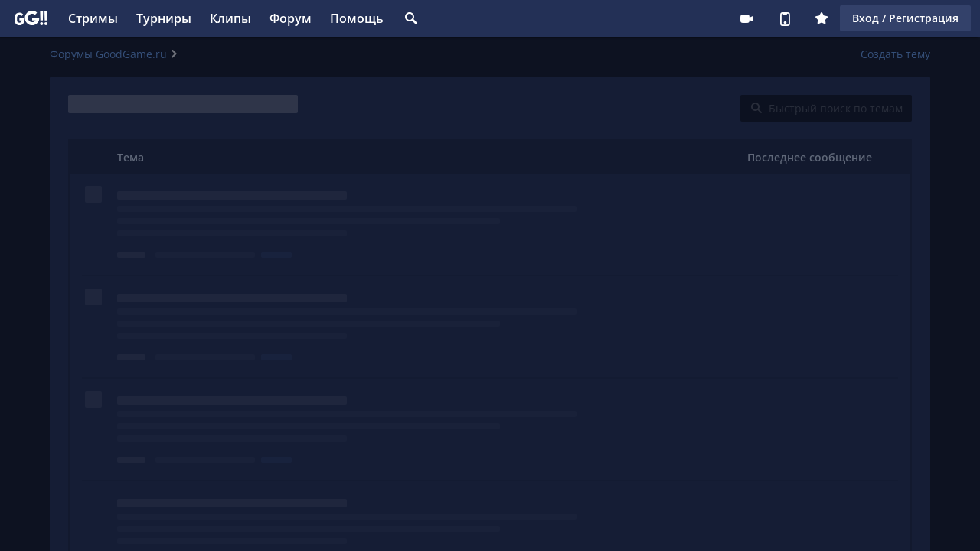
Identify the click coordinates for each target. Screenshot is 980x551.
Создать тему (895, 54)
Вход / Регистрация (905, 18)
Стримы (93, 18)
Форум (291, 18)
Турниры (164, 18)
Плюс (822, 18)
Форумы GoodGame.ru (108, 54)
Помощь (357, 18)
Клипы (230, 18)
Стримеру (746, 18)
